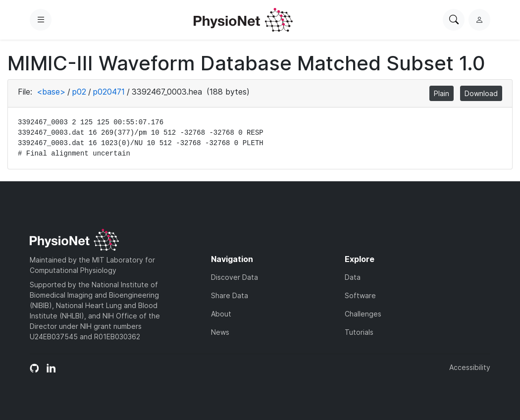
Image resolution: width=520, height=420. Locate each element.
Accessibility (470, 367)
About (221, 314)
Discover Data (234, 277)
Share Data (230, 295)
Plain (442, 93)
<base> (51, 92)
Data (353, 277)
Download (481, 93)
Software (360, 295)
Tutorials (359, 332)
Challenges (363, 314)
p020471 (109, 92)
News (220, 332)
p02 (79, 92)
